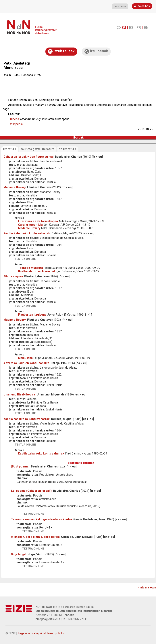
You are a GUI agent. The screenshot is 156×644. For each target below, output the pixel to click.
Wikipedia (16, 124)
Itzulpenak (96, 51)
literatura (10, 149)
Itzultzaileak (61, 51)
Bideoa (15, 119)
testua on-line (26, 259)
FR (139, 28)
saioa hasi (142, 6)
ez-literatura (67, 149)
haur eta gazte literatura (37, 149)
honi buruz (120, 6)
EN (146, 28)
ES (131, 28)
